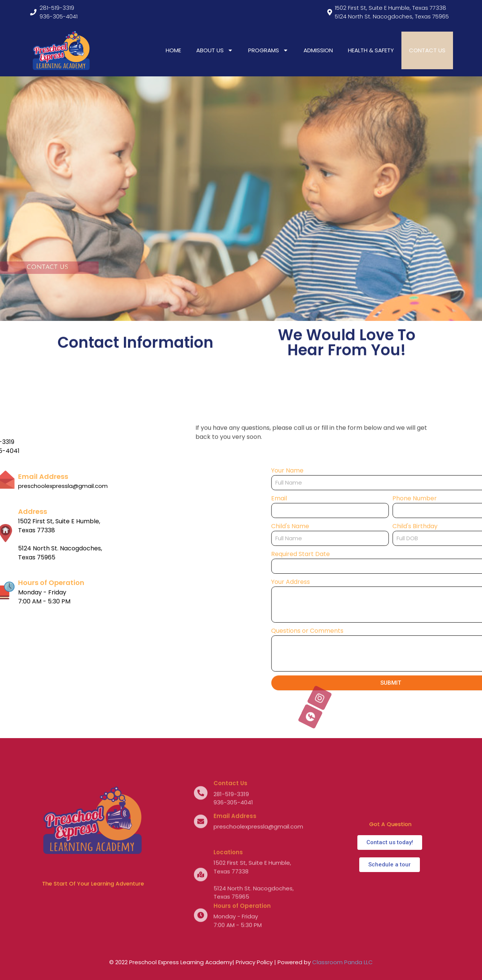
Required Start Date (378, 554)
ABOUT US (215, 50)
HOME (173, 50)
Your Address (368, 582)
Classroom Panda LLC (342, 962)
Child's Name (368, 526)
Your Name (365, 470)
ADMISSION (318, 50)
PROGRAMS (268, 50)
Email (357, 498)
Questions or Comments (385, 631)
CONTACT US (427, 50)
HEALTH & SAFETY (371, 50)
